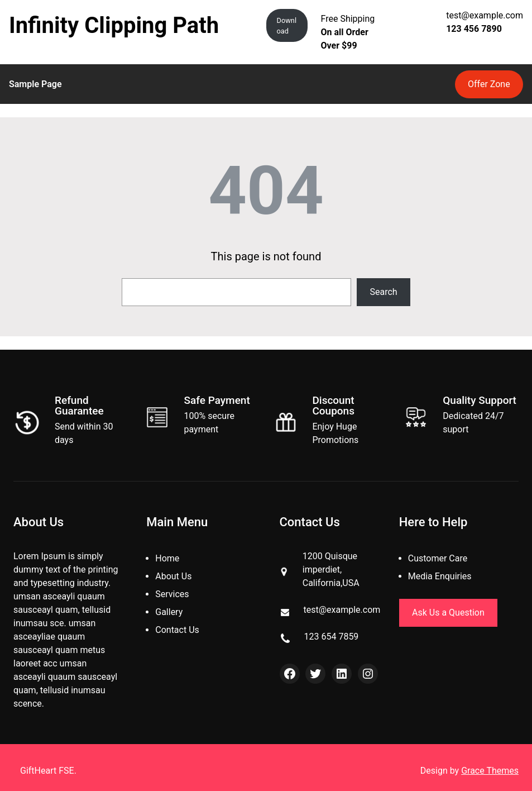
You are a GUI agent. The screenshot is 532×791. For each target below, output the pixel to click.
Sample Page (35, 84)
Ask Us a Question (448, 613)
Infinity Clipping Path (114, 25)
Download (287, 26)
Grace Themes (490, 771)
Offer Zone (489, 84)
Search (384, 292)
